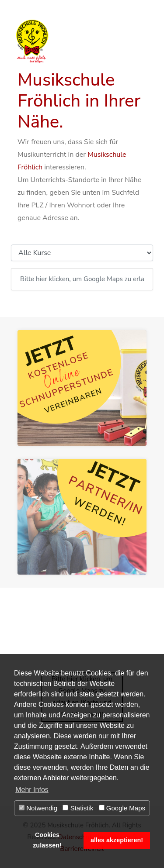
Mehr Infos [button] (32, 790)
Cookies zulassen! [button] (47, 840)
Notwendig (38, 808)
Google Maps (122, 808)
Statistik (78, 808)
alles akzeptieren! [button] (117, 840)
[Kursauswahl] (82, 253)
